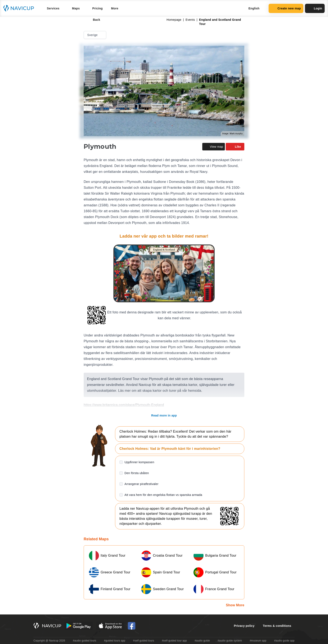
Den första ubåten (137, 473)
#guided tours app (115, 641)
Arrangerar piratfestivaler (141, 484)
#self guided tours (144, 641)
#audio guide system (230, 641)
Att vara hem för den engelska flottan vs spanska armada (163, 495)
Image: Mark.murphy (233, 134)
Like (235, 147)
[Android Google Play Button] (79, 626)
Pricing (97, 8)
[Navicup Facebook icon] (132, 626)
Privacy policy (244, 626)
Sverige (95, 35)
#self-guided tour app (174, 641)
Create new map (286, 8)
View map (214, 147)
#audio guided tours (85, 641)
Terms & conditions (277, 626)
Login (315, 8)
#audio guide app (284, 641)
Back (94, 20)
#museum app (258, 641)
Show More (235, 605)
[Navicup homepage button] (20, 8)
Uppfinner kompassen (139, 462)
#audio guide (202, 641)
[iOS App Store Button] (110, 626)
